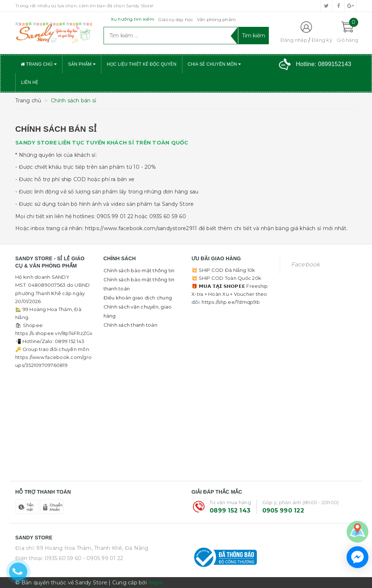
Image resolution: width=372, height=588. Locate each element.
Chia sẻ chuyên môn (215, 64)
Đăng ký (322, 40)
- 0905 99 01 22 (103, 558)
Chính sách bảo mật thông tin (139, 270)
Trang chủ (39, 64)
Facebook (306, 264)
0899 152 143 (230, 511)
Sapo (155, 583)
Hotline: (324, 64)
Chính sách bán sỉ (56, 129)
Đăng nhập (294, 40)
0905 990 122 (283, 511)
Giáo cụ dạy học (176, 19)
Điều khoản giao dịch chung (138, 298)
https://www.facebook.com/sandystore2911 (141, 228)
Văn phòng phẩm (217, 19)
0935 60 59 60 (63, 558)
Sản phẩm (82, 64)
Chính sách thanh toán (130, 325)
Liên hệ (30, 82)
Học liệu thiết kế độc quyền (142, 64)
